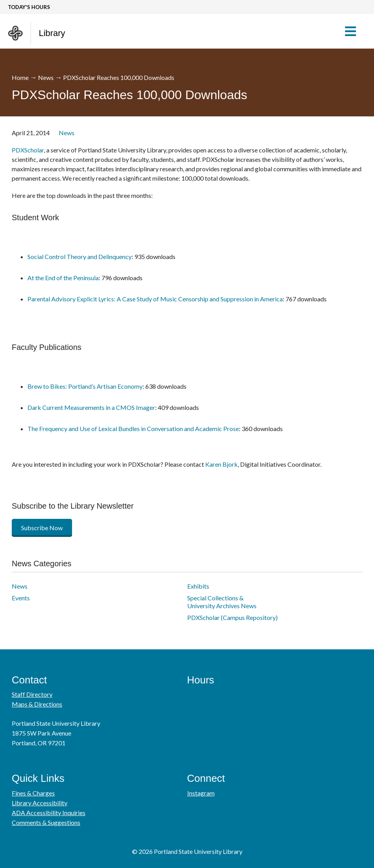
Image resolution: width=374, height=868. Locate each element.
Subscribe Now (42, 528)
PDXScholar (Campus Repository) (232, 617)
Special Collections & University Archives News (222, 602)
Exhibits (198, 586)
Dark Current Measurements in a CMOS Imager (91, 407)
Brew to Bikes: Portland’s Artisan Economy (85, 386)
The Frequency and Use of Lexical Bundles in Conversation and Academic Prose (133, 429)
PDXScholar (28, 150)
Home (20, 77)
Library (52, 33)
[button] (354, 31)
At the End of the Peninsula (63, 278)
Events (21, 598)
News (46, 77)
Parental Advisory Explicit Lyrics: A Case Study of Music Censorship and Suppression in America (155, 299)
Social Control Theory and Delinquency (79, 256)
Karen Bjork (221, 464)
